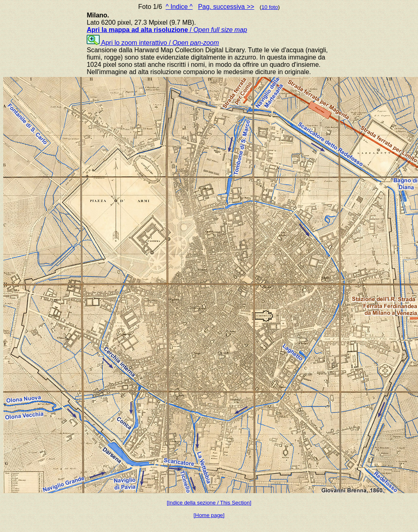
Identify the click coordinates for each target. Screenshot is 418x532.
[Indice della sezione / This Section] (209, 503)
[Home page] (209, 515)
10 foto (270, 7)
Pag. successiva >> (226, 7)
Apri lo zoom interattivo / (153, 43)
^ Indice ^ (179, 7)
